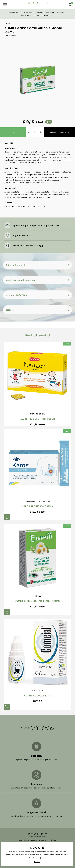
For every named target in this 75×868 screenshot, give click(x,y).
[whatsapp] (52, 728)
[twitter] (42, 728)
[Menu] (5, 4)
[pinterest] (47, 728)
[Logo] (38, 4)
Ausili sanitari (27, 13)
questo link (10, 855)
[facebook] (38, 728)
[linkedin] (33, 728)
